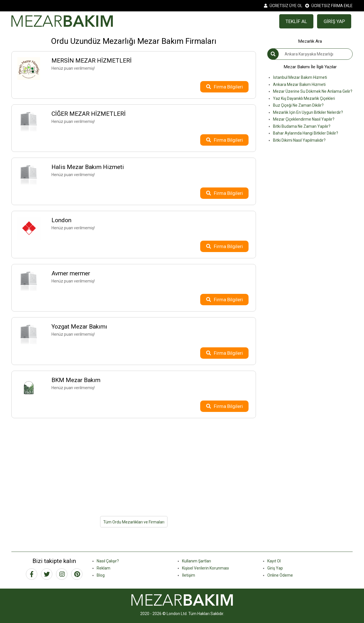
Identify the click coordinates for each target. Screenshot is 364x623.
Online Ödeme (280, 575)
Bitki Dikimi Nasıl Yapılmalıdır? (299, 140)
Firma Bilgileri (225, 87)
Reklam (104, 568)
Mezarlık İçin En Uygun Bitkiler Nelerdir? (308, 112)
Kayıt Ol (274, 561)
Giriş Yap (275, 568)
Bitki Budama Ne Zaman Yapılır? (302, 126)
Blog (101, 575)
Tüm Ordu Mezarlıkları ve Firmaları (134, 522)
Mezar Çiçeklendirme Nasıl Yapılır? (304, 119)
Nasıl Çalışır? (108, 561)
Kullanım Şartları (197, 561)
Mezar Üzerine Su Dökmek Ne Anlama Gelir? (313, 91)
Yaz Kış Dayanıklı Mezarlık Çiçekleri (304, 98)
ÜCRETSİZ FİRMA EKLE (329, 6)
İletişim (189, 575)
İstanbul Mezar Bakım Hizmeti (300, 77)
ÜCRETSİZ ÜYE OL (283, 6)
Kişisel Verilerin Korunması (205, 568)
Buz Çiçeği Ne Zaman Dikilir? (298, 105)
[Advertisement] (134, 464)
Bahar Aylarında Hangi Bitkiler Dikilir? (306, 133)
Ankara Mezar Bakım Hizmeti (299, 84)
